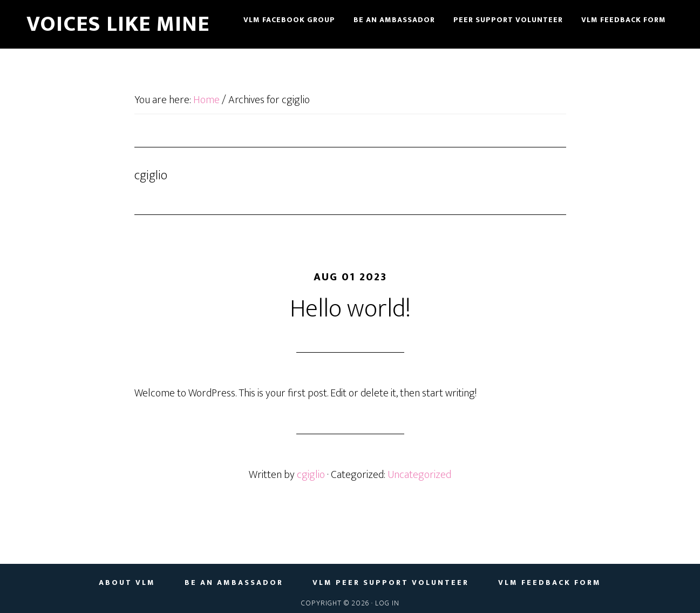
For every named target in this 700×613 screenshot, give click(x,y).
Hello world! (350, 309)
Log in (387, 603)
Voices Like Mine (118, 24)
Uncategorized (419, 475)
